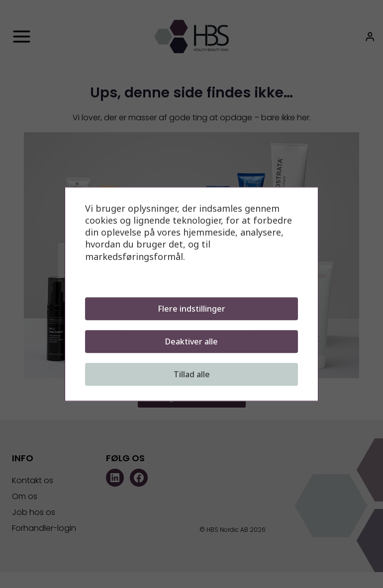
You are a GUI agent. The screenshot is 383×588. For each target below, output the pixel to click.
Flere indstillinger (191, 309)
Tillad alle (192, 374)
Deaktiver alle (191, 341)
